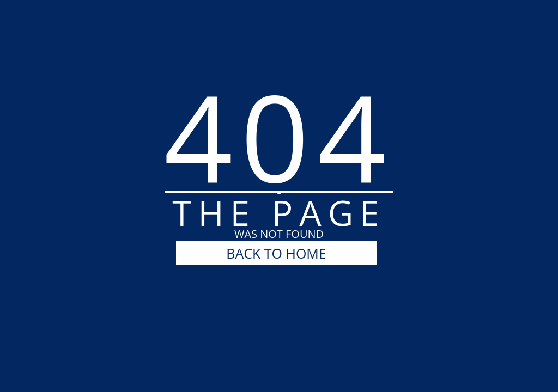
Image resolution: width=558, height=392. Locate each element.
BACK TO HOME (276, 253)
